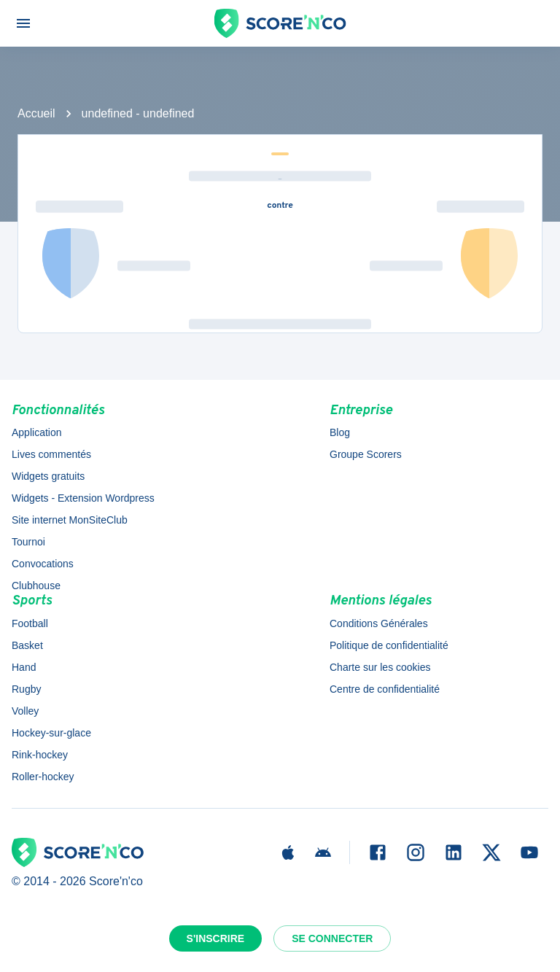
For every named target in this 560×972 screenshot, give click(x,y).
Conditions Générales (379, 623)
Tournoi (28, 542)
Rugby (26, 689)
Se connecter (332, 938)
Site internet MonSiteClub (70, 520)
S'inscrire (216, 938)
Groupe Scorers (366, 454)
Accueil (36, 113)
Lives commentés (51, 454)
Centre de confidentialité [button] (385, 689)
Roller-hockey (43, 777)
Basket (27, 645)
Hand (24, 667)
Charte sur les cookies (380, 667)
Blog (340, 432)
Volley (25, 711)
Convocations (43, 564)
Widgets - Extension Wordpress (83, 498)
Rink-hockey (40, 755)
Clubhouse (36, 586)
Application (37, 432)
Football (30, 623)
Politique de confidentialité (389, 645)
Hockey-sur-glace (51, 733)
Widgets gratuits (48, 476)
